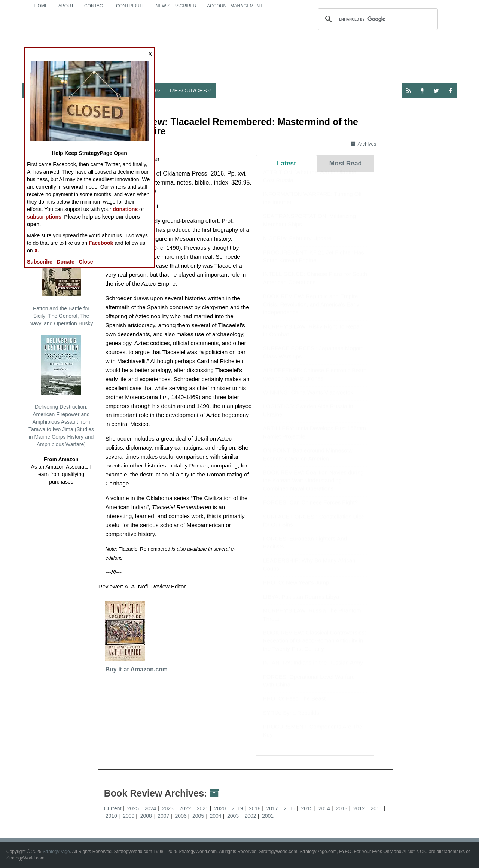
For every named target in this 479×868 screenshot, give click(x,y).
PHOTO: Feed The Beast (295, 706)
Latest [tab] (286, 163)
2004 (216, 816)
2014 (325, 808)
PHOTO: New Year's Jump (296, 590)
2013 (342, 808)
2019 (238, 808)
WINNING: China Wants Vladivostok (308, 400)
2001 (268, 816)
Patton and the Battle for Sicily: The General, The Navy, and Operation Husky (61, 281)
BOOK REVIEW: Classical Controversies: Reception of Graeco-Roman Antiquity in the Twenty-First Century (315, 648)
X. (36, 250)
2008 (147, 816)
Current (113, 808)
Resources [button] (190, 90)
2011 (377, 808)
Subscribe (40, 262)
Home (41, 6)
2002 (251, 816)
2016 (290, 808)
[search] (377, 19)
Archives (363, 144)
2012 (360, 808)
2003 (234, 816)
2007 (164, 816)
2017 (273, 808)
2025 (134, 808)
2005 (199, 816)
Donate (65, 262)
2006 (182, 816)
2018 (255, 808)
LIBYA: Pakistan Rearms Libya (301, 604)
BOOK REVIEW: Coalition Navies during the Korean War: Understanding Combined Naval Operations (313, 488)
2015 (307, 808)
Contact (95, 6)
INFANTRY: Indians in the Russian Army (313, 670)
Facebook (101, 243)
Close (86, 262)
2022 (186, 808)
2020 (221, 808)
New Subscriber (176, 6)
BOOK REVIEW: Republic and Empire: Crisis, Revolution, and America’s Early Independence (311, 311)
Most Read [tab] (346, 163)
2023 (169, 808)
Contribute (131, 6)
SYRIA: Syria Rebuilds (291, 720)
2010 (112, 816)
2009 (129, 816)
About (66, 6)
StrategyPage (56, 852)
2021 (203, 808)
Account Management (235, 6)
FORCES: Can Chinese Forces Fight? (310, 510)
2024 (151, 808)
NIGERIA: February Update (297, 245)
